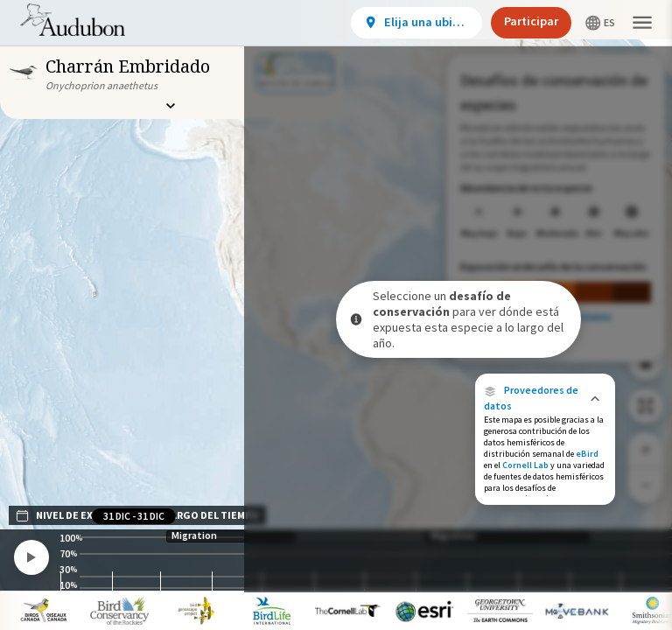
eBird (587, 454)
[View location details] (416, 23)
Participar (531, 21)
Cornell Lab (525, 465)
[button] (545, 398)
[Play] (31, 557)
